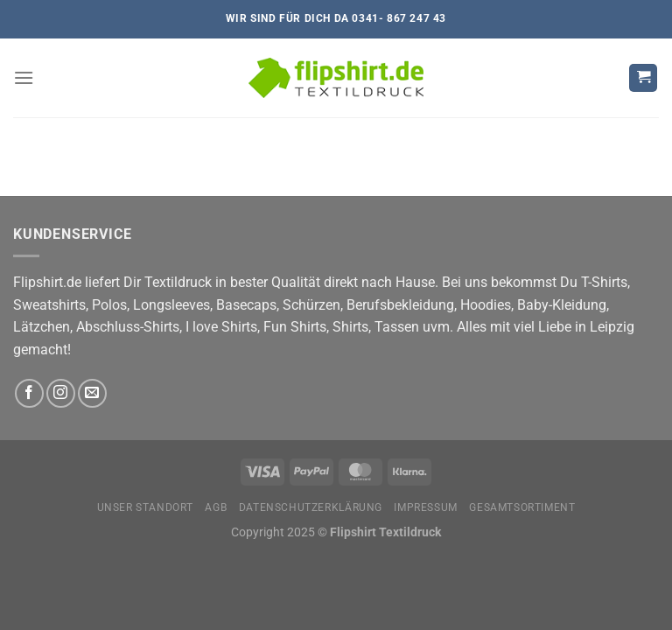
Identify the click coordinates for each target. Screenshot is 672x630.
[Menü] (24, 77)
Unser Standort (146, 507)
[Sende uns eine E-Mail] (92, 393)
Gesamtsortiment (522, 507)
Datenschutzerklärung (311, 507)
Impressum (426, 507)
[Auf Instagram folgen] (61, 393)
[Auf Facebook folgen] (29, 393)
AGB (216, 507)
